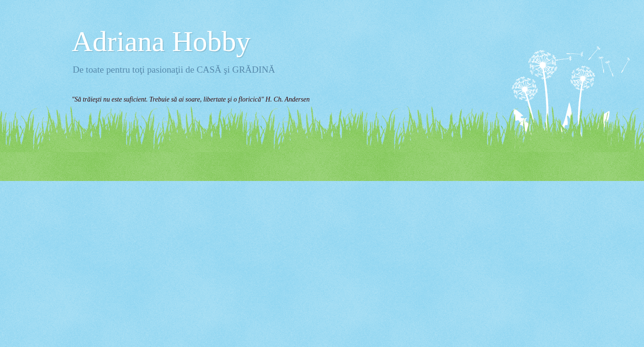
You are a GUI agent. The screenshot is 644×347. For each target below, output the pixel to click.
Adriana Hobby (161, 41)
